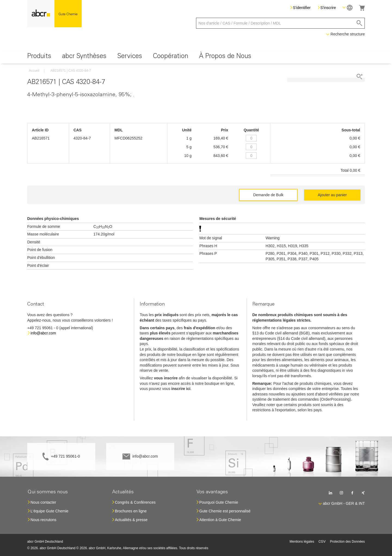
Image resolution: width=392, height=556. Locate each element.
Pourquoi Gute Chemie (219, 502)
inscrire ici (181, 389)
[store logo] (54, 14)
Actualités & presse (131, 520)
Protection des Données (347, 542)
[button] (347, 7)
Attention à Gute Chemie (220, 520)
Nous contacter (43, 502)
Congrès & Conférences (135, 502)
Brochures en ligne (131, 511)
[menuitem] (39, 57)
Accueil (34, 71)
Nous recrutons (43, 520)
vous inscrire (166, 378)
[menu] (196, 57)
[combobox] (280, 23)
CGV (322, 542)
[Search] (359, 23)
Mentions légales (302, 542)
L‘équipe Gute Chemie (49, 511)
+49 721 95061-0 (65, 456)
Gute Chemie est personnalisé (225, 511)
